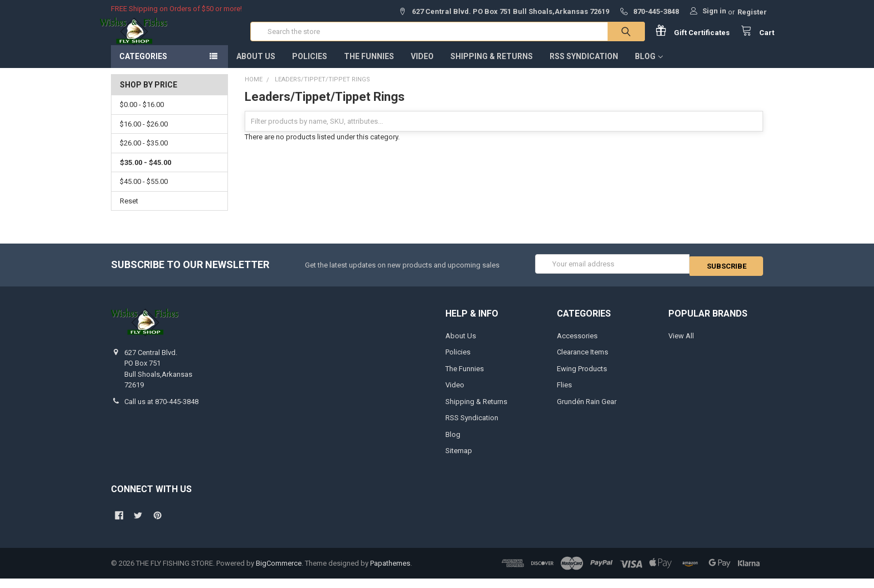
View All (681, 345)
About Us (256, 67)
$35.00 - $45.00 (145, 174)
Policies (310, 67)
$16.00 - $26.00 (144, 135)
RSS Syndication (584, 67)
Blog (649, 67)
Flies (564, 394)
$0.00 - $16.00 (142, 116)
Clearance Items (582, 361)
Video (422, 67)
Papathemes (390, 572)
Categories (143, 67)
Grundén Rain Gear (587, 410)
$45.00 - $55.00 (144, 193)
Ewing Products (582, 378)
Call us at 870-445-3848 (161, 410)
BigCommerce (279, 572)
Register (752, 12)
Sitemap (459, 460)
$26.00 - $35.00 (144, 154)
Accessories (577, 345)
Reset (129, 212)
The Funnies (369, 67)
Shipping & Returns (492, 67)
